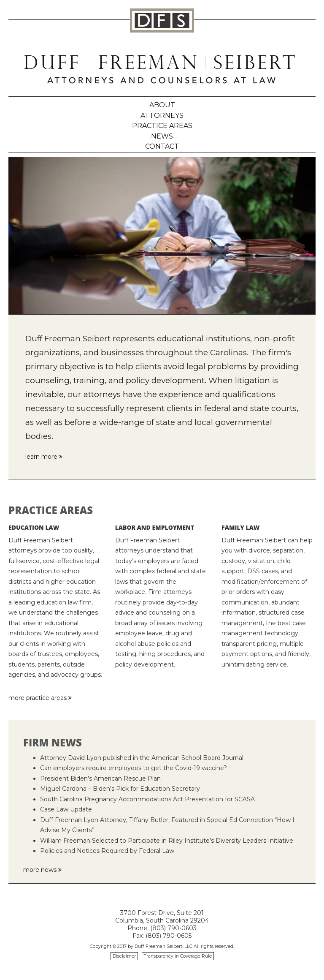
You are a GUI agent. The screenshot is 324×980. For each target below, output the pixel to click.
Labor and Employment (155, 527)
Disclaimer (124, 956)
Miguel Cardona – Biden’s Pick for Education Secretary (120, 789)
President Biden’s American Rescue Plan (100, 779)
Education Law (34, 527)
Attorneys (162, 116)
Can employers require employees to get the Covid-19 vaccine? (134, 768)
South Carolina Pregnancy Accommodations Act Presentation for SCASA (147, 799)
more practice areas (40, 698)
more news (42, 870)
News (162, 136)
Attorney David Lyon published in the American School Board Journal (142, 758)
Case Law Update (66, 809)
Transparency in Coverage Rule (178, 956)
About (162, 105)
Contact (162, 146)
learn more (44, 457)
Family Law (240, 527)
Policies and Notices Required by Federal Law (107, 851)
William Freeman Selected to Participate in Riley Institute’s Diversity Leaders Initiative (167, 841)
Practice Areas (162, 126)
